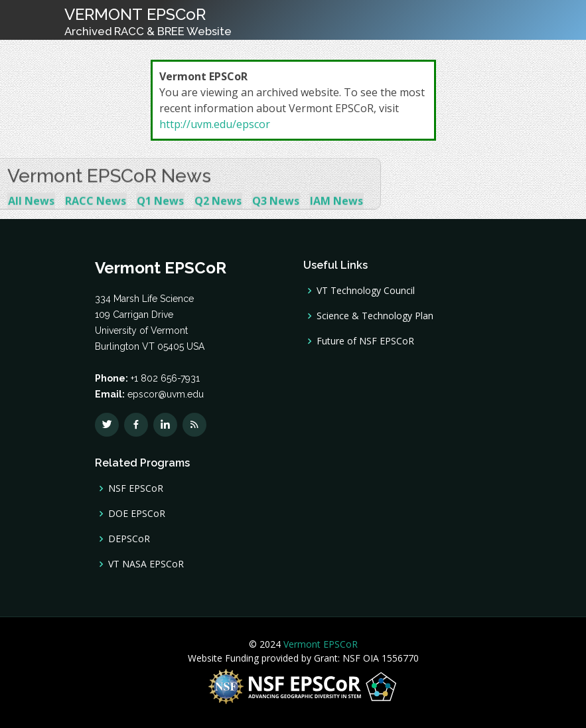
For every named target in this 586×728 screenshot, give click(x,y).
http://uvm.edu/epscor (215, 124)
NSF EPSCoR (136, 488)
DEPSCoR (129, 539)
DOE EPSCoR (137, 514)
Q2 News (218, 211)
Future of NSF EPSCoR (365, 341)
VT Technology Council (366, 291)
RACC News (96, 211)
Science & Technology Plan (375, 316)
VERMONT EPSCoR (148, 21)
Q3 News (276, 211)
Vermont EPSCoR (319, 644)
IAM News (336, 211)
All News (31, 211)
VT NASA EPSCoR (146, 564)
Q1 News (160, 211)
